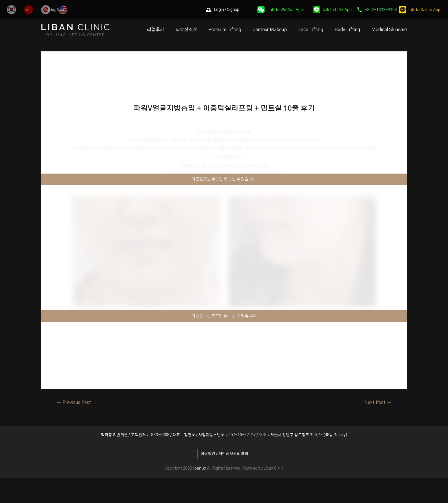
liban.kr (200, 468)
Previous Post (74, 403)
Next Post (378, 403)
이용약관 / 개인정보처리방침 (224, 454)
